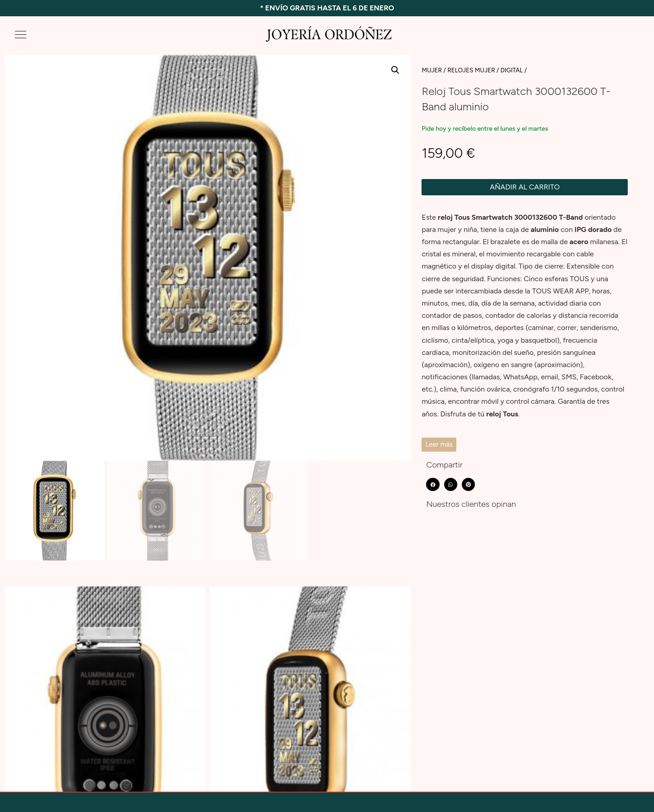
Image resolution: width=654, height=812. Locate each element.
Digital (512, 70)
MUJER (432, 70)
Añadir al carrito (525, 187)
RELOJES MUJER (471, 70)
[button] (21, 35)
